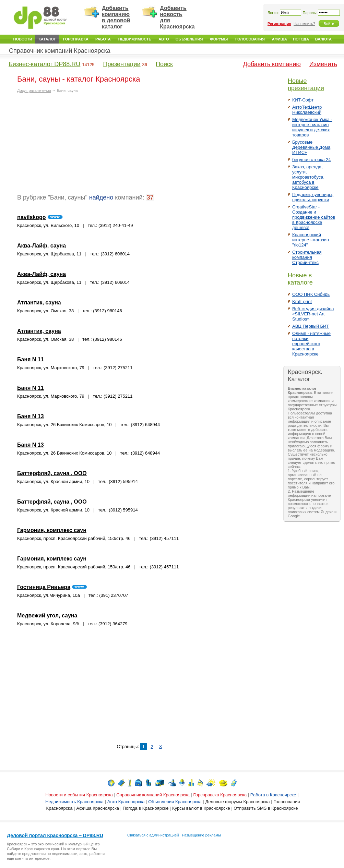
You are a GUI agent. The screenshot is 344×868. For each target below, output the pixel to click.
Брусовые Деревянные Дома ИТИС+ (311, 147)
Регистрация (279, 24)
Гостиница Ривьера (44, 587)
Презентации (122, 64)
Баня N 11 (31, 359)
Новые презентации (306, 85)
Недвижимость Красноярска (74, 802)
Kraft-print (302, 302)
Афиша (280, 39)
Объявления (189, 39)
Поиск (164, 64)
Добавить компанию (272, 64)
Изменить (323, 64)
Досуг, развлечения (34, 91)
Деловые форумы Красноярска (238, 802)
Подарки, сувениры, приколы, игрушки (313, 197)
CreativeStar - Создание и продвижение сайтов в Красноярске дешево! (314, 217)
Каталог (47, 39)
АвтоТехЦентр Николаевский (307, 110)
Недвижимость (135, 39)
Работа (103, 39)
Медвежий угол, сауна (47, 616)
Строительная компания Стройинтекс (307, 257)
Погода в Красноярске (146, 808)
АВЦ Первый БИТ (311, 326)
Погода (301, 39)
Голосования (250, 39)
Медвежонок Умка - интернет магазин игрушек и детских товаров (312, 127)
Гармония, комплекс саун (52, 530)
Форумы (219, 39)
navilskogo (32, 217)
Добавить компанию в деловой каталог (116, 17)
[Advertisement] (75, 146)
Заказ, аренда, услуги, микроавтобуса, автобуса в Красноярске (308, 177)
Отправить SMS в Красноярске (266, 808)
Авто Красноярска (126, 802)
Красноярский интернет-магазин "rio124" (311, 240)
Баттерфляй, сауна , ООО (52, 473)
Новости (23, 39)
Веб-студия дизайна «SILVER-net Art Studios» (313, 314)
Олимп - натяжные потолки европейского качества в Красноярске (311, 344)
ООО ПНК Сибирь (311, 294)
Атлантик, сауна (39, 303)
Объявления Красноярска (175, 802)
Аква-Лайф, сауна (41, 246)
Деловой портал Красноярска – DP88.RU (55, 835)
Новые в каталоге (300, 279)
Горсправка (76, 39)
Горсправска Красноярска (220, 795)
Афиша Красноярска (98, 808)
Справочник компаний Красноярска (60, 51)
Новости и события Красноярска (79, 795)
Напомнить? (304, 24)
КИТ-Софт (303, 100)
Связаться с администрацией (153, 835)
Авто (164, 39)
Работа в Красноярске (273, 795)
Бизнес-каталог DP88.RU (44, 64)
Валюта (323, 39)
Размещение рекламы (201, 835)
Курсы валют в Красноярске (201, 808)
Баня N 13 (31, 416)
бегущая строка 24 (312, 160)
